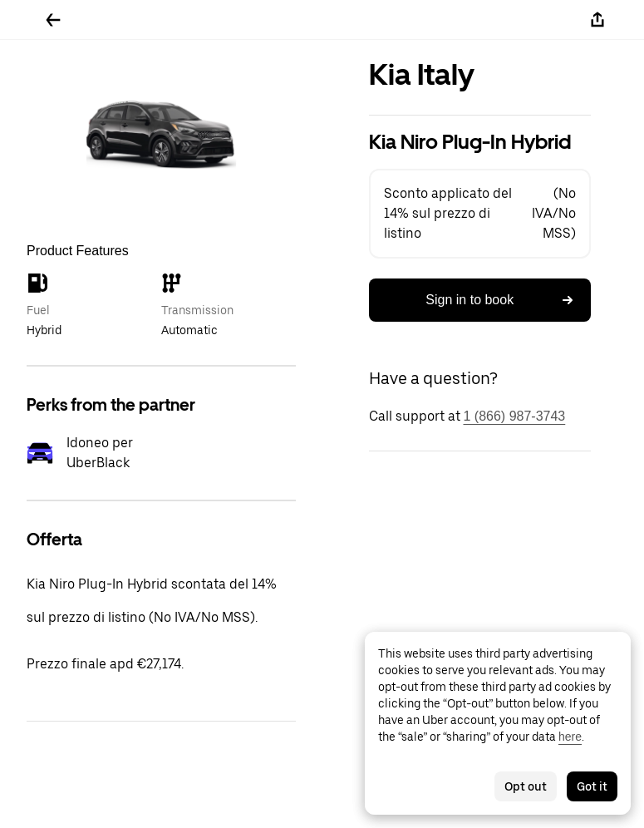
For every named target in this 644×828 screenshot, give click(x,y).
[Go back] (53, 20)
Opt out (526, 786)
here (570, 737)
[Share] (597, 20)
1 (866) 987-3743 (515, 416)
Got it (592, 786)
